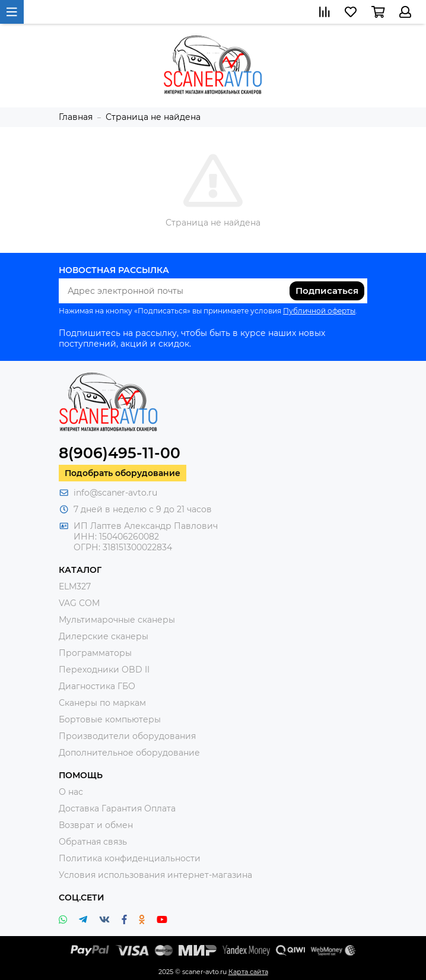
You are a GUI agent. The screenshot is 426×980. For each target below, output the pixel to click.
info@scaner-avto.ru (115, 493)
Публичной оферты (319, 311)
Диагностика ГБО (97, 686)
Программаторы (95, 653)
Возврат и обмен (96, 825)
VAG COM (79, 603)
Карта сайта (248, 972)
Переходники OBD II (104, 670)
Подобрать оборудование (123, 473)
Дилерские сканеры (104, 636)
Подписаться (327, 291)
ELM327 (75, 586)
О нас (71, 792)
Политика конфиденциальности (130, 858)
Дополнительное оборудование (129, 753)
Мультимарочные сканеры (117, 620)
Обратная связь (93, 842)
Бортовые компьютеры (110, 719)
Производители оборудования (127, 736)
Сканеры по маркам (102, 703)
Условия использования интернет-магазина (155, 875)
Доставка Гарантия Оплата (117, 808)
